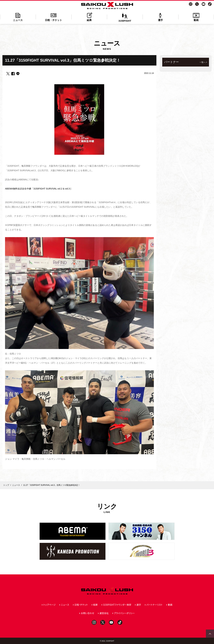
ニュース (18, 17)
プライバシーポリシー (124, 613)
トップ (6, 485)
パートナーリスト (154, 605)
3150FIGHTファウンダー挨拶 (117, 605)
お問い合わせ (87, 613)
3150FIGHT (125, 17)
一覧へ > (203, 62)
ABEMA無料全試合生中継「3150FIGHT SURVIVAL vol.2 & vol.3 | (38, 189)
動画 (196, 17)
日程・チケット (54, 17)
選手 (160, 17)
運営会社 (104, 613)
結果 (89, 17)
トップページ (49, 605)
